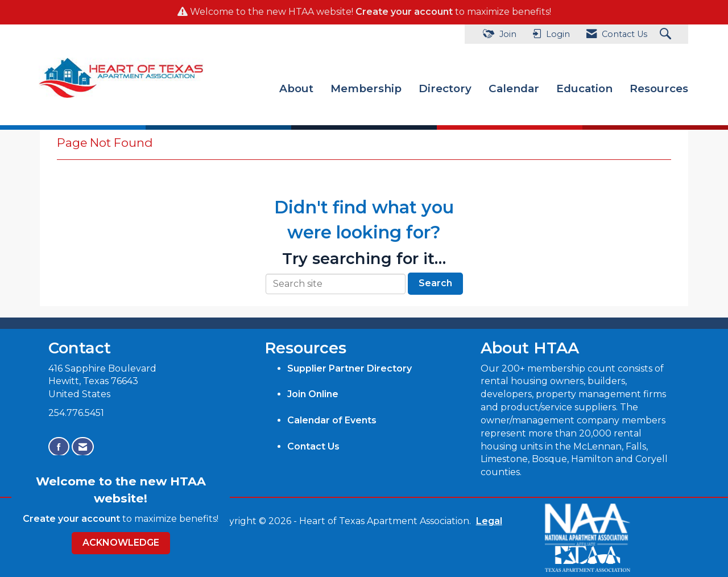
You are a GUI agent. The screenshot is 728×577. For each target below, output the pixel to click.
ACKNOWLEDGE (121, 543)
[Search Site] (667, 34)
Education (584, 88)
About (296, 88)
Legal (487, 521)
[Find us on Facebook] (59, 447)
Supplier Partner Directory (349, 368)
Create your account (404, 12)
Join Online (313, 394)
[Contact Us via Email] (83, 447)
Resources (659, 88)
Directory (445, 88)
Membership (366, 88)
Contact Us (313, 446)
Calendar (514, 88)
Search (435, 283)
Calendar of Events (332, 420)
